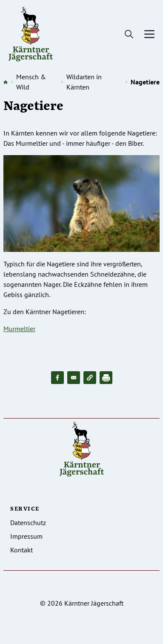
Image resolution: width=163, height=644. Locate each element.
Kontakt (21, 550)
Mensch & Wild (31, 82)
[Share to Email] (74, 378)
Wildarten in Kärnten (84, 82)
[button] (90, 378)
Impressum (26, 536)
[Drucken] (106, 378)
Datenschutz (28, 523)
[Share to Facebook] (57, 378)
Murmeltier (19, 329)
